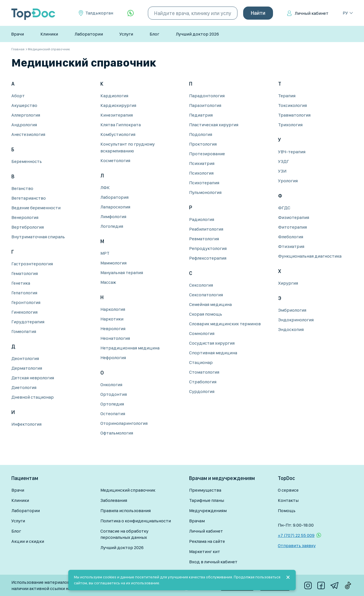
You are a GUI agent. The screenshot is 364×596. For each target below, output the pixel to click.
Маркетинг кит (205, 551)
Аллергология (26, 115)
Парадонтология (207, 96)
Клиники (49, 34)
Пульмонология (205, 192)
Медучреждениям (208, 511)
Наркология (113, 309)
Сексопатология (206, 295)
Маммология (113, 263)
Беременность (27, 161)
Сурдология (202, 391)
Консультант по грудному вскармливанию (128, 147)
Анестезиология (28, 134)
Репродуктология (208, 248)
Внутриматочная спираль (38, 237)
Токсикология (292, 105)
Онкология (111, 385)
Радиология (202, 219)
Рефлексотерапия (208, 258)
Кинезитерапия (117, 115)
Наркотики (112, 319)
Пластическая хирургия (214, 125)
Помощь (287, 511)
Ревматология (204, 239)
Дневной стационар (33, 397)
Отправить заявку (297, 546)
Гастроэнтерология (32, 264)
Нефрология (113, 358)
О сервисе (288, 490)
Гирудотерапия (28, 322)
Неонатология (115, 338)
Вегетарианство (29, 198)
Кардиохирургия (118, 105)
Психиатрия (202, 163)
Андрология (24, 125)
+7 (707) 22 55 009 (296, 535)
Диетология (24, 387)
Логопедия (112, 226)
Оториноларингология (124, 423)
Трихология (290, 125)
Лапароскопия (115, 207)
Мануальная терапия (122, 273)
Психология (201, 173)
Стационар (201, 362)
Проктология (203, 144)
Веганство (22, 188)
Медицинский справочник (128, 490)
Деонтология (25, 358)
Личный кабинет (312, 13)
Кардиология (114, 96)
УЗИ (282, 171)
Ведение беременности (36, 208)
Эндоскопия (291, 329)
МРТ (105, 253)
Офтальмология (117, 433)
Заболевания (114, 500)
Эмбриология (292, 310)
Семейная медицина (210, 304)
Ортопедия (112, 404)
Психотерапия (204, 183)
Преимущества (205, 490)
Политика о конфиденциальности (136, 521)
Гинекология (24, 312)
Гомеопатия (24, 331)
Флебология (291, 237)
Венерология (25, 217)
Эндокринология (296, 320)
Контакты (288, 500)
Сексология (201, 285)
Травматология (294, 115)
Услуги (126, 34)
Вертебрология (28, 227)
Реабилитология (206, 229)
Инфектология (26, 424)
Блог (154, 34)
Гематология (25, 273)
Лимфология (113, 217)
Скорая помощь (206, 314)
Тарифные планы (207, 500)
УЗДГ (284, 161)
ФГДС (284, 208)
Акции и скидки (28, 541)
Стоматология (204, 372)
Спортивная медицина (213, 353)
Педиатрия (201, 115)
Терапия (287, 96)
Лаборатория (114, 197)
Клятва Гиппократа (121, 125)
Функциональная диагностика (310, 256)
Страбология (203, 382)
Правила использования (126, 511)
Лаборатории (89, 34)
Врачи (17, 34)
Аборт (18, 96)
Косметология (115, 161)
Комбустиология (118, 134)
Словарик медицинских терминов (225, 324)
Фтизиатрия (291, 246)
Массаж (108, 282)
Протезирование (207, 154)
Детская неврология (33, 378)
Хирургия (288, 283)
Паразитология (205, 105)
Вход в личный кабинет (213, 562)
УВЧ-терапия (292, 152)
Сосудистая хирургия (212, 343)
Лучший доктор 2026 (197, 34)
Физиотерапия (294, 217)
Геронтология (26, 302)
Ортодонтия (114, 394)
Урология (288, 181)
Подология (201, 134)
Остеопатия (113, 414)
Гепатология (24, 293)
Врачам (197, 521)
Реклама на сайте (207, 541)
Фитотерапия (292, 227)
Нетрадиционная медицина (130, 348)
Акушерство (24, 105)
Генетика (21, 283)
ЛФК (105, 188)
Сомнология (202, 333)
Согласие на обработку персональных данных (124, 534)
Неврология (113, 329)
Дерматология (27, 368)
